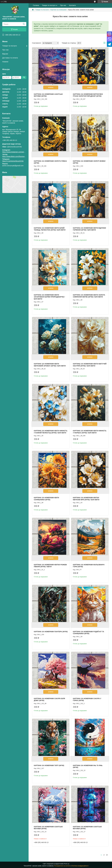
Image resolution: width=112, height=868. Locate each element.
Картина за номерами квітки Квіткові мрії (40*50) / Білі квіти (86, 499)
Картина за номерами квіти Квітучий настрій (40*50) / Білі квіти (90, 365)
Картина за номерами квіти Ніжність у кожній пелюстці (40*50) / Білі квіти (51, 432)
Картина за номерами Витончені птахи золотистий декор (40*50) (88, 95)
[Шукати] (24, 24)
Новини (5, 62)
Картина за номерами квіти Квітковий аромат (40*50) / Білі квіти (50, 365)
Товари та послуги (10, 46)
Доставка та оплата (10, 58)
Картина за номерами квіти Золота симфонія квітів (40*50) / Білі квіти (89, 296)
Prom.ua (67, 864)
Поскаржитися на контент (62, 866)
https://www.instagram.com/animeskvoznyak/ (18, 152)
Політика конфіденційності (80, 866)
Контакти (72, 5)
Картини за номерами (58, 10)
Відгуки (5, 54)
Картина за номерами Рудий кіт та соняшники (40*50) (89, 633)
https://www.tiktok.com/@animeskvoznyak (17, 156)
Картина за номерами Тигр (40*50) (49, 765)
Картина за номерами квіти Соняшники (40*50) (46, 499)
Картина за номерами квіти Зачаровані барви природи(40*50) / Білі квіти (49, 297)
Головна (36, 5)
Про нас (5, 50)
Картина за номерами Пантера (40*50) (51, 632)
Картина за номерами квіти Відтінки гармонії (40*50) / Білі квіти (89, 229)
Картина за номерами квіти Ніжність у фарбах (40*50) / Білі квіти (90, 432)
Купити (51, 87)
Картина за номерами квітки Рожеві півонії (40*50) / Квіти (50, 566)
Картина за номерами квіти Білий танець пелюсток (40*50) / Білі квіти (50, 229)
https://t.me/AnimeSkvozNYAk (13, 161)
